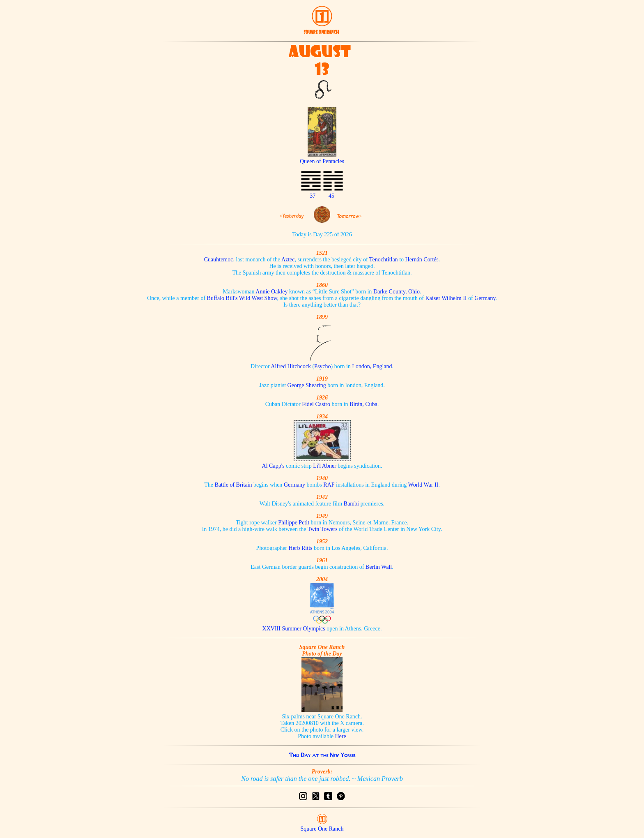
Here (341, 736)
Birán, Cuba (363, 404)
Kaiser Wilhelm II (446, 298)
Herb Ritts (301, 548)
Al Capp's (273, 466)
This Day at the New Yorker (322, 755)
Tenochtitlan (384, 260)
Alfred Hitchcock (291, 366)
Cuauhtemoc (219, 260)
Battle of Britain (233, 485)
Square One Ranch (322, 829)
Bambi (351, 504)
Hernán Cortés (422, 260)
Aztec (288, 260)
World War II (423, 485)
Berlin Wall (379, 567)
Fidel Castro (316, 404)
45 (331, 196)
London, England (372, 366)
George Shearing (307, 385)
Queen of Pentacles (322, 158)
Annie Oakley (271, 292)
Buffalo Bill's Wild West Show (242, 298)
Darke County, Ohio (397, 292)
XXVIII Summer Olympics (294, 629)
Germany (485, 298)
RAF (329, 485)
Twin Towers (323, 529)
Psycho (322, 366)
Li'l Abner (325, 466)
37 (313, 196)
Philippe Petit (294, 523)
